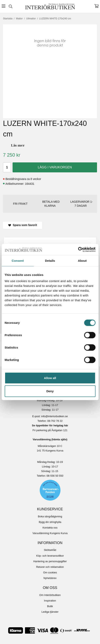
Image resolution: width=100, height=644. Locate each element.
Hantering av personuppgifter (50, 561)
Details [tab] (50, 260)
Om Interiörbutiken (50, 595)
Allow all (50, 378)
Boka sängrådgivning (50, 516)
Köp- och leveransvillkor (50, 556)
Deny (50, 391)
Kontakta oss (50, 528)
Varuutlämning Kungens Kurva (50, 533)
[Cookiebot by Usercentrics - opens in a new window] (78, 250)
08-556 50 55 (54, 476)
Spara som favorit (23, 225)
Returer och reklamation (50, 567)
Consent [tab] (18, 260)
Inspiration (50, 601)
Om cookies (50, 572)
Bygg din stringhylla (50, 522)
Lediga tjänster (50, 612)
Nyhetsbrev (50, 578)
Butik (50, 606)
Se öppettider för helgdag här (50, 425)
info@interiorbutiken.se (54, 416)
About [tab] (82, 260)
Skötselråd (50, 550)
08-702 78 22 (55, 421)
